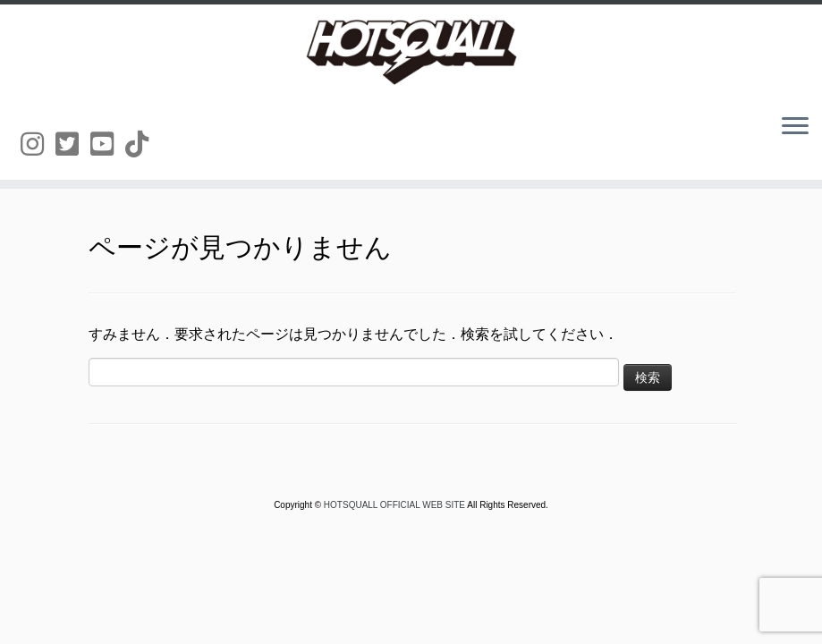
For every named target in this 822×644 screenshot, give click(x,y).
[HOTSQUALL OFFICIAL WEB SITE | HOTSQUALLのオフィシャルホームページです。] (411, 52)
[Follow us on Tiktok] (143, 144)
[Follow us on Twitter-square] (73, 144)
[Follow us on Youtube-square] (108, 144)
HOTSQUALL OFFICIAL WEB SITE (395, 505)
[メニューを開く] (795, 127)
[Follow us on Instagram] (38, 144)
